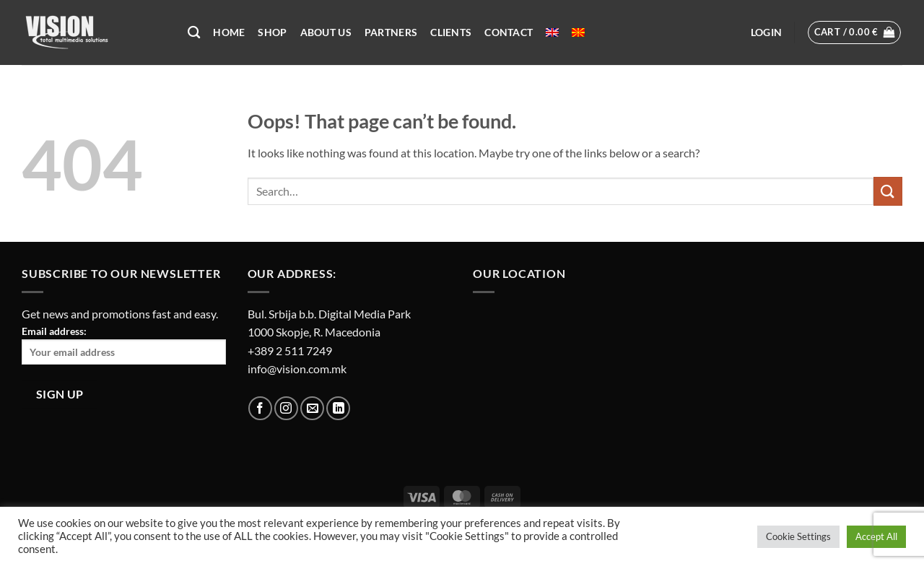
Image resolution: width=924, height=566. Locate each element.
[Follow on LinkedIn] (338, 408)
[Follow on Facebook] (260, 408)
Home (229, 32)
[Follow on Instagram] (286, 408)
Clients (451, 32)
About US (326, 32)
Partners (391, 32)
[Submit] (888, 191)
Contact (509, 32)
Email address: (124, 345)
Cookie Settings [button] (798, 536)
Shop (272, 32)
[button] (766, 32)
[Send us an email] (312, 408)
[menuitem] (552, 32)
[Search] (194, 33)
